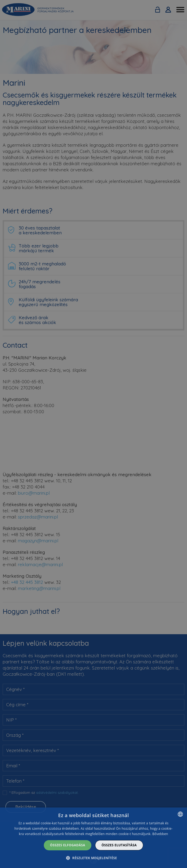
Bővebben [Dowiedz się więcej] (160, 834)
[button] (93, 858)
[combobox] (180, 814)
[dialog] (93, 838)
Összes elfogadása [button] (68, 845)
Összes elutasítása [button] (119, 845)
